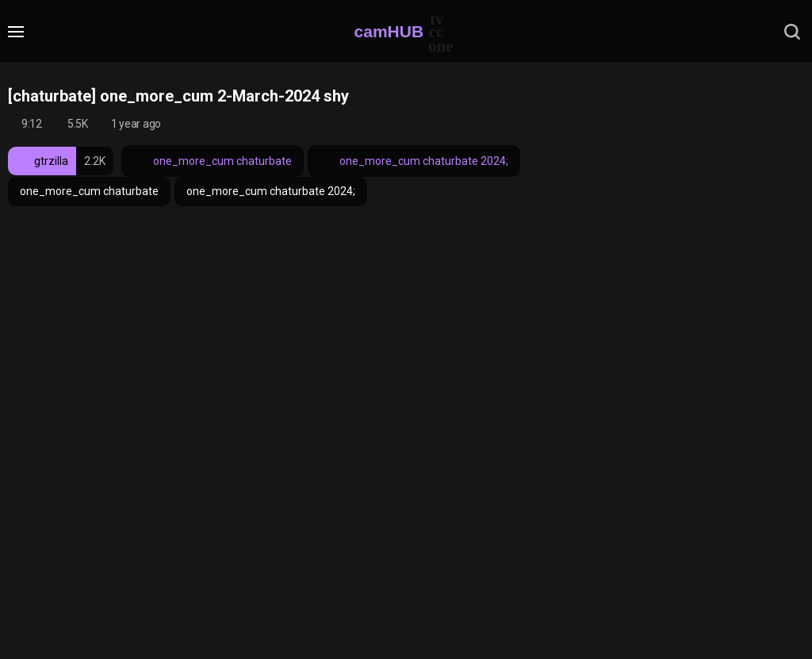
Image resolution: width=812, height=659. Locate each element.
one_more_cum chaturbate (213, 161)
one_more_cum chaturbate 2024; (414, 161)
